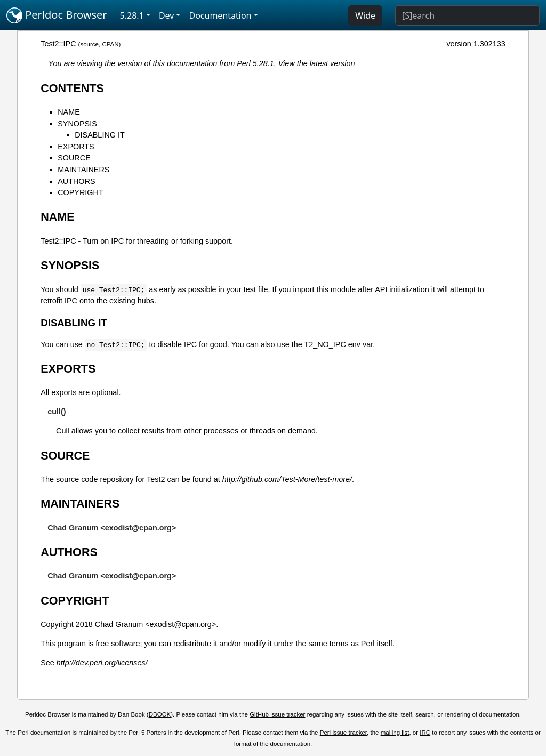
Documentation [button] (220, 15)
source (89, 44)
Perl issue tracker (343, 733)
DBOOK (160, 714)
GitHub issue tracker (277, 714)
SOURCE (74, 158)
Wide (365, 15)
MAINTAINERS (83, 170)
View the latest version (317, 63)
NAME (69, 112)
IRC (425, 733)
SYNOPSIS (77, 124)
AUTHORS (76, 181)
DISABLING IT (100, 135)
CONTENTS (72, 88)
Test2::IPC (58, 44)
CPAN (110, 44)
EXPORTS (76, 147)
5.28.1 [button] (132, 15)
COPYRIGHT (81, 192)
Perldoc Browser (57, 15)
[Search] (467, 15)
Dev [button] (167, 15)
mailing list (395, 733)
